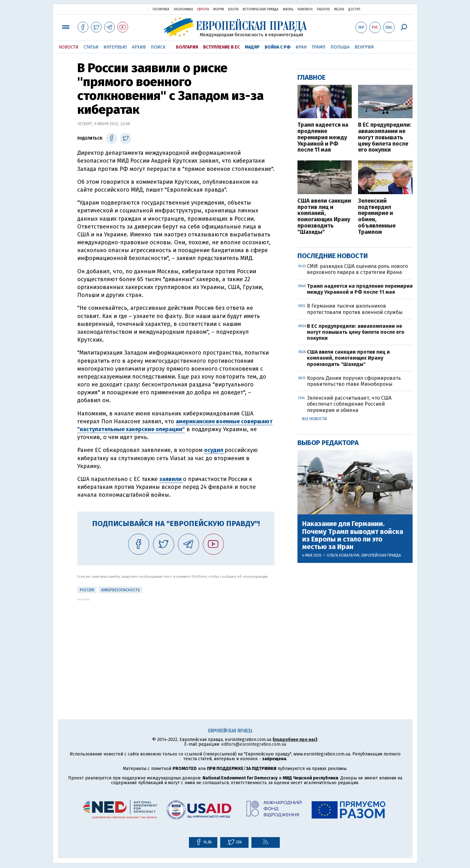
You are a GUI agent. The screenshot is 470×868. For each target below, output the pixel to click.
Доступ (354, 9)
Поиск (158, 47)
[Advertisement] (176, 645)
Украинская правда (127, 9)
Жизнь (288, 9)
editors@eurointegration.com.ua (254, 744)
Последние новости (333, 256)
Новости (69, 47)
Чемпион (305, 9)
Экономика (183, 9)
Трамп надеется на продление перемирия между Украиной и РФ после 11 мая (323, 138)
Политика (161, 9)
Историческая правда (261, 9)
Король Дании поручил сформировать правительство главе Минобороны (354, 381)
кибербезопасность (121, 590)
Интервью (115, 47)
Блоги (233, 9)
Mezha (339, 9)
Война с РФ (278, 47)
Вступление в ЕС (221, 47)
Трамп (319, 47)
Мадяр (252, 47)
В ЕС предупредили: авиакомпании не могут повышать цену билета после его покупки (385, 138)
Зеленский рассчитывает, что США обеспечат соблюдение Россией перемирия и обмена (349, 404)
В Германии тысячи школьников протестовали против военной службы (355, 309)
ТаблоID (323, 9)
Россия (87, 590)
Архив (139, 47)
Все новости (314, 419)
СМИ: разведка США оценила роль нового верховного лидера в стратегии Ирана (357, 269)
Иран (301, 47)
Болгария (187, 47)
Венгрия (364, 47)
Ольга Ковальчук (343, 555)
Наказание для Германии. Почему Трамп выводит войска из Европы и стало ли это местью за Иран (353, 535)
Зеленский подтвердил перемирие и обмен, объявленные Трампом (377, 217)
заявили (171, 479)
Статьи (91, 47)
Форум (219, 9)
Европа (203, 9)
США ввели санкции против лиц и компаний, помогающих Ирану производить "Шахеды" (324, 217)
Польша (340, 47)
